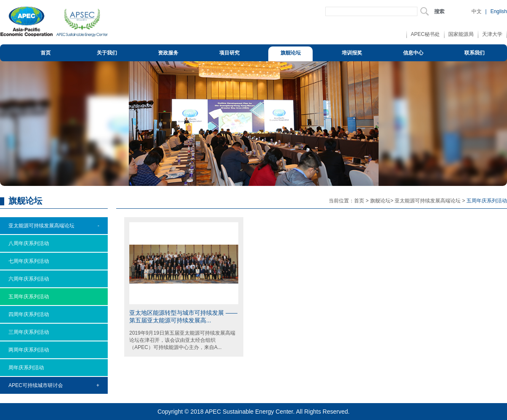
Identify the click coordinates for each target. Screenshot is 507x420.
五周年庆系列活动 (29, 297)
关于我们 (107, 53)
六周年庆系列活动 (29, 279)
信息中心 (413, 53)
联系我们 (474, 53)
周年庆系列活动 (26, 368)
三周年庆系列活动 (29, 332)
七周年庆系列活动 (29, 261)
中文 (477, 11)
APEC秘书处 (425, 34)
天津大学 (492, 34)
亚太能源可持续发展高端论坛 (428, 201)
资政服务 (168, 53)
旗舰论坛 (291, 53)
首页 (46, 53)
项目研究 (229, 53)
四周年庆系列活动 (29, 314)
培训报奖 (352, 53)
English (499, 11)
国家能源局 (461, 34)
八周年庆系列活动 (29, 243)
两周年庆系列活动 (29, 350)
